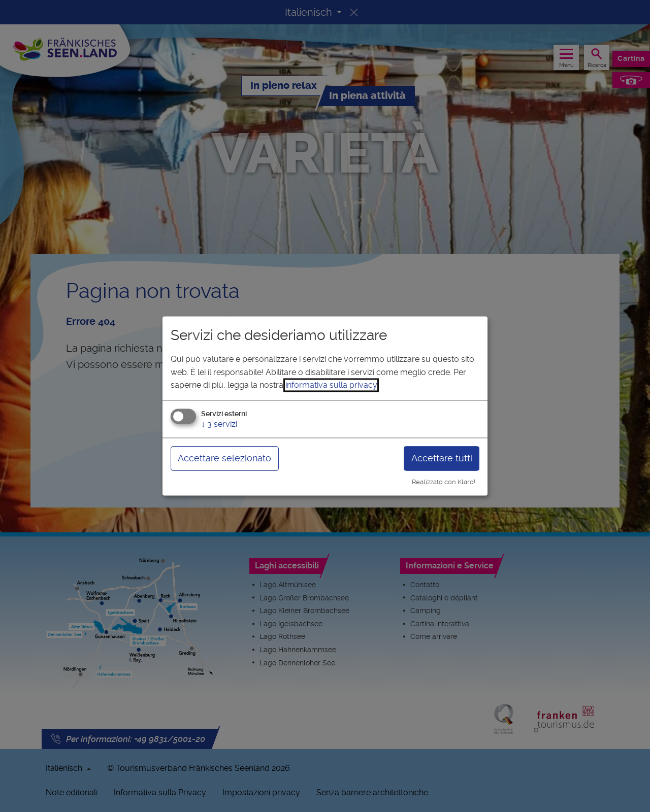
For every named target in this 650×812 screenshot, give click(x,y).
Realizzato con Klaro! (444, 482)
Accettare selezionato (224, 458)
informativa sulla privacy (331, 385)
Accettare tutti (442, 458)
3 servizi (219, 424)
